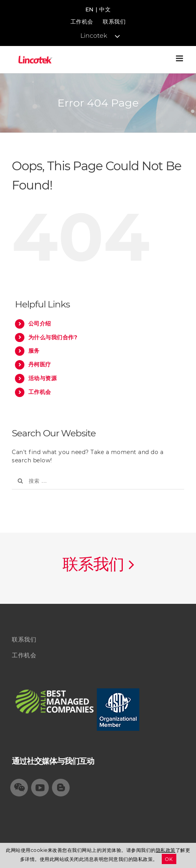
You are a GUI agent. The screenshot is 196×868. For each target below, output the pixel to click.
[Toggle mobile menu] (180, 58)
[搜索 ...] (98, 481)
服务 (34, 351)
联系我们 (114, 22)
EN (90, 9)
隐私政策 (166, 850)
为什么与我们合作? (53, 337)
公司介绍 (40, 324)
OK (169, 859)
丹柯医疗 (40, 364)
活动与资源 (43, 378)
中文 (105, 9)
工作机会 (82, 22)
